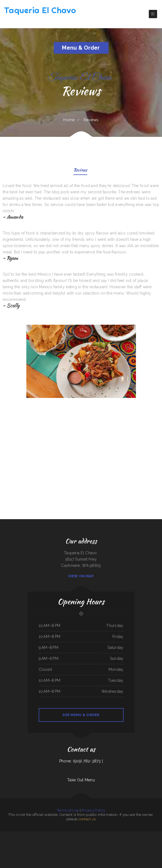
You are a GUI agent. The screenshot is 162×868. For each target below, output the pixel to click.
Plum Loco (120, 834)
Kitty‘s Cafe (92, 834)
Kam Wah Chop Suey (21, 834)
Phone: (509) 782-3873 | (81, 761)
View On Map (81, 576)
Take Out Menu (81, 780)
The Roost (155, 834)
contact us (87, 819)
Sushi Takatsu (13, 841)
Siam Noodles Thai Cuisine (149, 834)
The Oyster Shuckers (91, 847)
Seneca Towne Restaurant (20, 841)
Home (69, 120)
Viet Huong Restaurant (60, 834)
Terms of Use (68, 810)
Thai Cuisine (59, 847)
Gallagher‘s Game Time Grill (47, 847)
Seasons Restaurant (83, 847)
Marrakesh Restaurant (53, 841)
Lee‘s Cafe (111, 847)
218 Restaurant (144, 841)
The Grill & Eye (31, 847)
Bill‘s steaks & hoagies (29, 841)
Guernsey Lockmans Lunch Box (113, 841)
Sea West (46, 841)
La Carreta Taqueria (99, 841)
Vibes (35, 841)
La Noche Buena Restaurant (5, 834)
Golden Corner (105, 841)
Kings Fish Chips (134, 847)
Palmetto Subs (75, 834)
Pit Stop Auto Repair (72, 841)
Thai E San (83, 841)
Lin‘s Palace (78, 841)
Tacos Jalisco (64, 847)
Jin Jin (107, 847)
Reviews (80, 170)
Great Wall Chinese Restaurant (63, 841)
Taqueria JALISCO (151, 841)
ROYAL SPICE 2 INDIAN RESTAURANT (101, 834)
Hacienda (80, 834)
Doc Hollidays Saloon (40, 841)
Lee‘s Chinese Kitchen (138, 841)
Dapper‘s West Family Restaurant (49, 834)
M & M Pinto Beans (86, 834)
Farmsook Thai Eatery (68, 834)
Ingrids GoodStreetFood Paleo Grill (73, 847)
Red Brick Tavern (141, 834)
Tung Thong (129, 847)
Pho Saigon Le (124, 847)
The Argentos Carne (13, 834)
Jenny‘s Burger (157, 841)
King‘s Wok (103, 847)
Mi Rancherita (135, 834)
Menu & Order (81, 48)
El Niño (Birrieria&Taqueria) (127, 834)
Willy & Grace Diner (29, 834)
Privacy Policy (93, 810)
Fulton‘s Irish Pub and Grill (124, 841)
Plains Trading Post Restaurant (38, 834)
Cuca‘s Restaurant (98, 847)
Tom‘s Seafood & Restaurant (90, 841)
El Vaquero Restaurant (117, 847)
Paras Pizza (55, 847)
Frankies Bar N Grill (38, 847)
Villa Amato (131, 841)
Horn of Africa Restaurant (113, 834)
